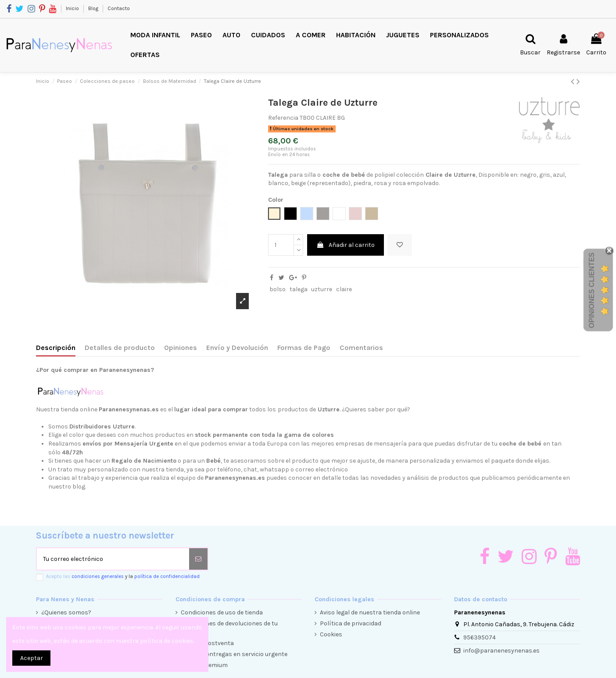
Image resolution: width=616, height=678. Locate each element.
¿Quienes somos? (66, 612)
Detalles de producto (120, 348)
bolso (278, 289)
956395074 (480, 637)
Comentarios (361, 348)
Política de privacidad (351, 623)
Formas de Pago (304, 348)
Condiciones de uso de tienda (222, 612)
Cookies (331, 634)
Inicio (73, 8)
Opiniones (181, 348)
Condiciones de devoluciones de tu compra (229, 628)
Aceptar (32, 658)
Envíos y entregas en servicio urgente (234, 654)
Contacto (119, 8)
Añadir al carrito (346, 245)
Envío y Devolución (237, 348)
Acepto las (123, 576)
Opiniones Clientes (592, 290)
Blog (94, 8)
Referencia (283, 118)
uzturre (322, 289)
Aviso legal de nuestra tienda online (370, 612)
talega (299, 289)
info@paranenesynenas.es (501, 651)
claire (344, 289)
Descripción (56, 348)
